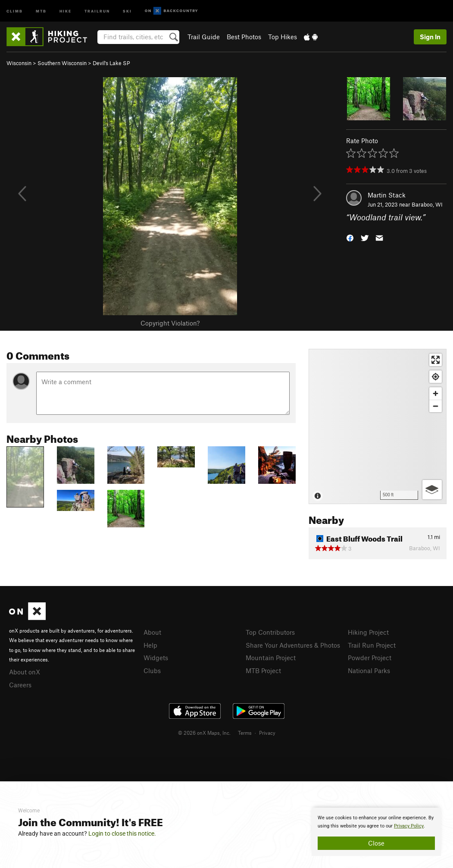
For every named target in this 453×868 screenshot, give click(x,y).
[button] (350, 237)
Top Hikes (283, 37)
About (152, 632)
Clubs (152, 671)
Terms (245, 733)
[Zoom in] (436, 393)
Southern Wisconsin (62, 63)
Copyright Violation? (170, 323)
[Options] (432, 490)
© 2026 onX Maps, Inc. (204, 733)
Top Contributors (270, 632)
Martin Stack (387, 195)
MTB (41, 11)
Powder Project (370, 658)
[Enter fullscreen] (436, 360)
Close (376, 843)
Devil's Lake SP (111, 63)
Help (150, 645)
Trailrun (97, 11)
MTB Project (263, 671)
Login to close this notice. (122, 834)
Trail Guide (204, 37)
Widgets (156, 658)
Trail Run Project (372, 645)
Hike (66, 11)
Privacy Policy (409, 826)
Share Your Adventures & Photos (293, 645)
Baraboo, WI (427, 204)
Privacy (267, 733)
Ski (127, 11)
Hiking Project (368, 632)
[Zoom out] (436, 406)
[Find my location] (436, 377)
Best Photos (244, 37)
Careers (20, 685)
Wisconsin (19, 63)
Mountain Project (271, 658)
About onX (25, 672)
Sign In (430, 37)
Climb (15, 11)
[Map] (378, 426)
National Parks (369, 671)
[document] (376, 832)
